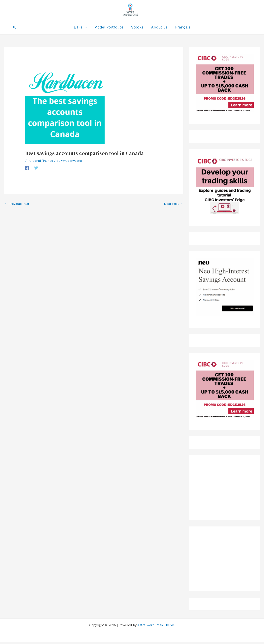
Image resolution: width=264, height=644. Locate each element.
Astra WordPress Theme (156, 625)
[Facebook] (27, 168)
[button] (15, 27)
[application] (85, 27)
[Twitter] (36, 168)
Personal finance (40, 161)
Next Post (173, 204)
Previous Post (17, 204)
